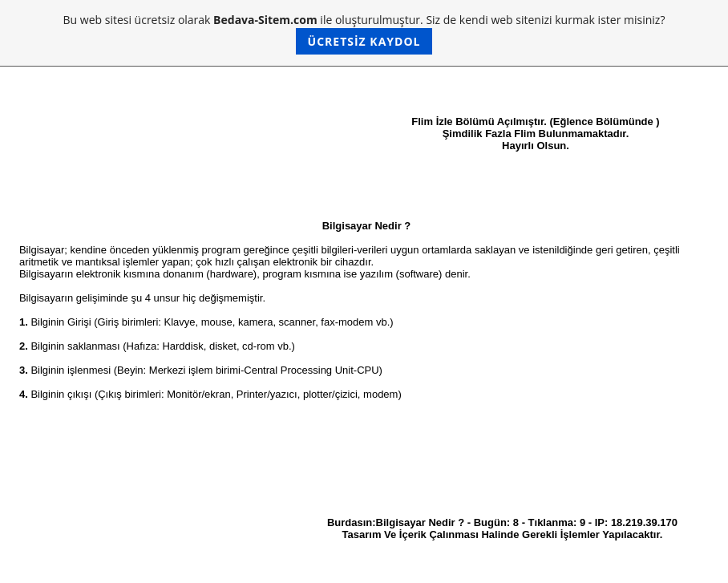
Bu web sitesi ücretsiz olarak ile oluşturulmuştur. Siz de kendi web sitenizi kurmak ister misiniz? (364, 33)
